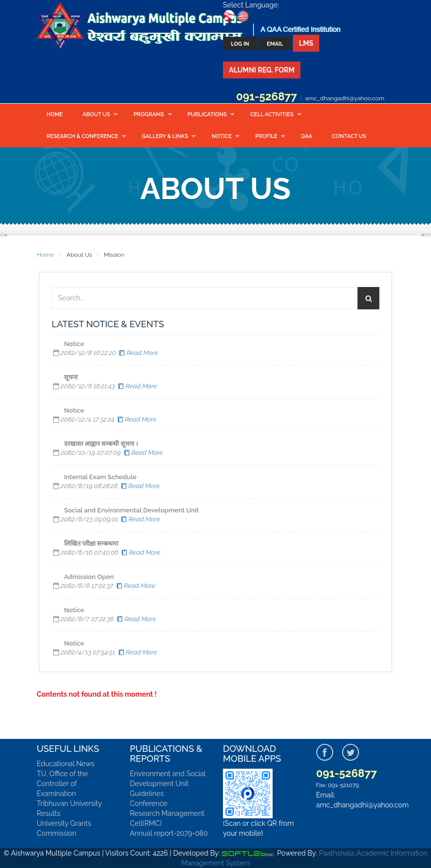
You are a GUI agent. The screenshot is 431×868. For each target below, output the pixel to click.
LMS (306, 43)
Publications (207, 114)
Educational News (66, 764)
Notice (221, 136)
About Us (96, 114)
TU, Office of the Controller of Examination (62, 784)
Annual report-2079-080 (169, 833)
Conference (149, 803)
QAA (307, 136)
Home (55, 114)
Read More (138, 353)
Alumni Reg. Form (262, 70)
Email (275, 44)
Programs (149, 114)
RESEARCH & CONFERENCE (82, 136)
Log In (240, 44)
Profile (266, 136)
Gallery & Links (165, 136)
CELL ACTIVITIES (272, 114)
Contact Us (349, 136)
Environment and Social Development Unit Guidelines (168, 784)
